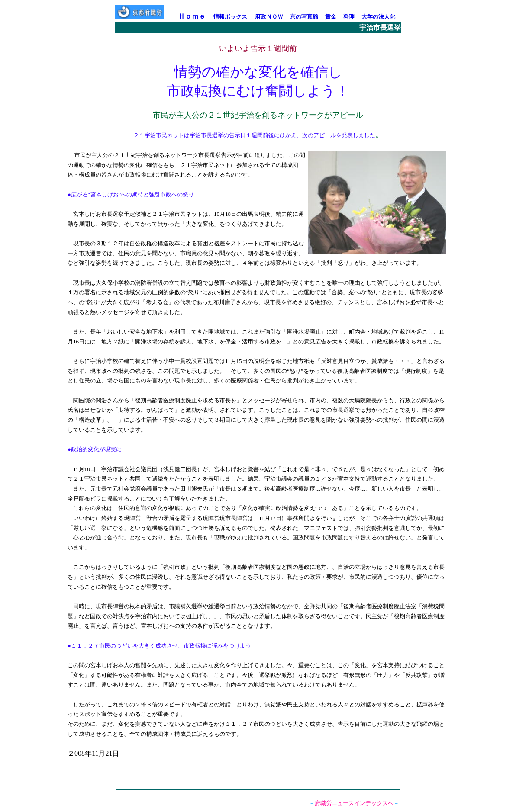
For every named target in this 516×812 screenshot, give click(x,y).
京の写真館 (304, 17)
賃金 (331, 17)
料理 (349, 17)
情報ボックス (230, 17)
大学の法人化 (378, 17)
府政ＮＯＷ (269, 17)
